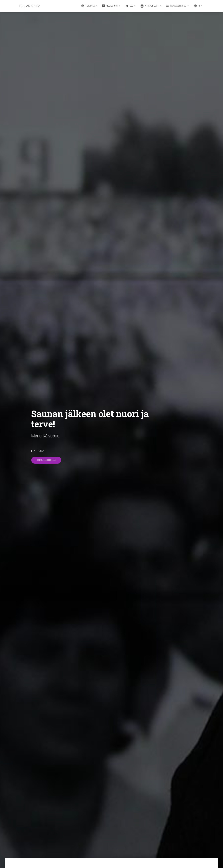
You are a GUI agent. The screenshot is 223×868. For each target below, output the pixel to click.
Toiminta (88, 6)
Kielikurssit (110, 6)
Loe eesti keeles (46, 460)
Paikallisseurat (176, 6)
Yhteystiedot (150, 6)
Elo (130, 6)
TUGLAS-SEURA (29, 6)
